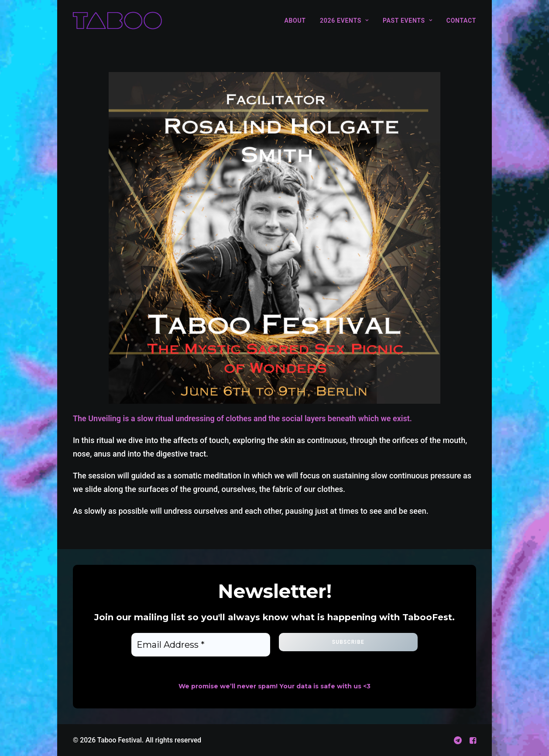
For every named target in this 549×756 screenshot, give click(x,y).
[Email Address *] (201, 645)
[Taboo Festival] (117, 21)
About (295, 21)
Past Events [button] (407, 21)
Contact (461, 21)
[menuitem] (298, 21)
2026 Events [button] (344, 21)
